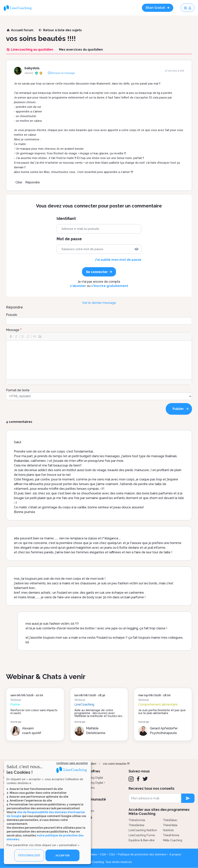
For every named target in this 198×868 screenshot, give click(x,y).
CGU (112, 854)
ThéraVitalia (170, 825)
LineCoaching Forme (142, 835)
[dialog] (47, 812)
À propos (175, 854)
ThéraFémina (171, 835)
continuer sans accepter (72, 763)
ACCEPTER (62, 855)
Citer (19, 182)
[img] (137, 249)
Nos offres (91, 771)
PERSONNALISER (29, 855)
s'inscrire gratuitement (110, 286)
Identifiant (66, 219)
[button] (11, 336)
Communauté (94, 799)
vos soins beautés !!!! (116, 764)
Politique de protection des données (142, 854)
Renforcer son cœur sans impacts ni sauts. (34, 712)
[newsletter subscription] (188, 798)
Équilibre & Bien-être (142, 840)
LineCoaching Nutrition (143, 830)
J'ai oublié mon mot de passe (118, 260)
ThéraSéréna (136, 825)
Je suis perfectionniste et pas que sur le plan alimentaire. (162, 712)
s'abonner (78, 286)
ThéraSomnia (137, 820)
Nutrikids (168, 830)
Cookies (92, 854)
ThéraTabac (170, 820)
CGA (103, 854)
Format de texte (18, 390)
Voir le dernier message (99, 303)
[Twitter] (145, 779)
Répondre (33, 182)
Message (13, 330)
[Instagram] (131, 779)
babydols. (32, 68)
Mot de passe (69, 239)
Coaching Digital (93, 778)
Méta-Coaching (173, 840)
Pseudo (12, 315)
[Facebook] (138, 779)
